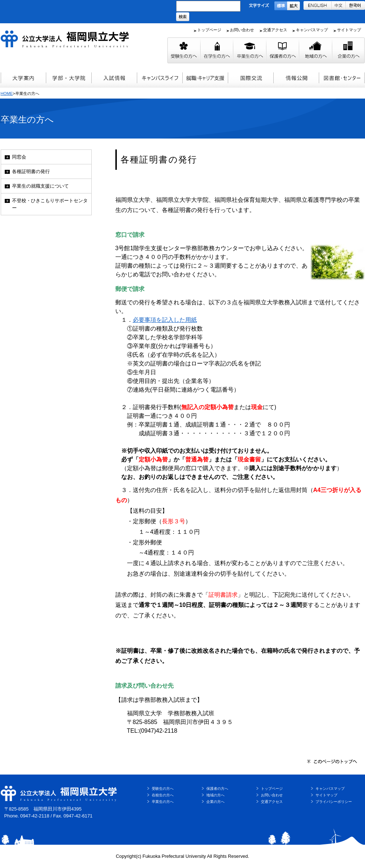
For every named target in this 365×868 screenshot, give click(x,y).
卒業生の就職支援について (40, 186)
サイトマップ (349, 30)
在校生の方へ (163, 795)
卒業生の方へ (163, 802)
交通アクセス (275, 30)
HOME (7, 93)
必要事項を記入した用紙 (165, 320)
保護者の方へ (217, 789)
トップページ (209, 30)
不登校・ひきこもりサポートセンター (50, 204)
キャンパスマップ (312, 30)
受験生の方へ (163, 789)
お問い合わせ (242, 30)
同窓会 (19, 157)
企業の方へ (215, 802)
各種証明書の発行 (31, 171)
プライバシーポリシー (334, 802)
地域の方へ (215, 795)
